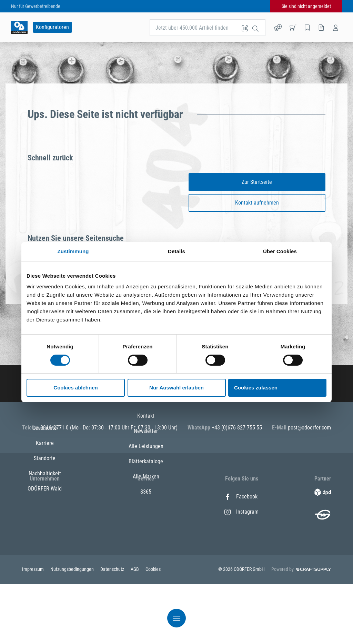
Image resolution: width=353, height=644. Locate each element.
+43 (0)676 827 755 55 (237, 428)
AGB (135, 629)
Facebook (241, 497)
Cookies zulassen (256, 388)
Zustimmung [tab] (73, 251)
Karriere (45, 512)
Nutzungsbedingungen (73, 629)
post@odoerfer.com (309, 428)
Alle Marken (146, 557)
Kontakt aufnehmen (257, 203)
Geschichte (45, 497)
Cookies (153, 629)
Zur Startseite (257, 182)
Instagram (241, 512)
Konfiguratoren (52, 27)
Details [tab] (176, 251)
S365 (146, 572)
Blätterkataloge (146, 542)
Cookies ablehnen (75, 388)
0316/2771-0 (55, 428)
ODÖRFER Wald (45, 557)
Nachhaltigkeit (45, 542)
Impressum (33, 629)
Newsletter (146, 512)
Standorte (45, 527)
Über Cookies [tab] (280, 251)
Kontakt (146, 497)
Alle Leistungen (146, 527)
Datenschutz (113, 629)
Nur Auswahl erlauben (176, 388)
